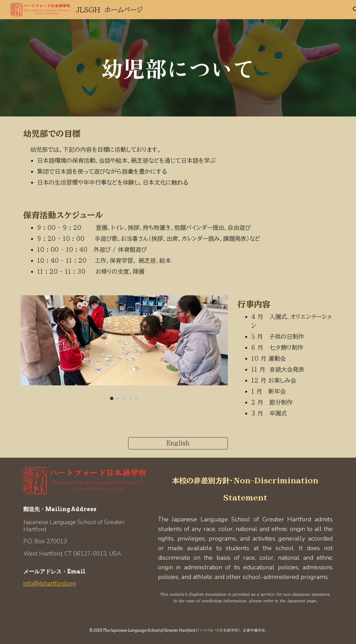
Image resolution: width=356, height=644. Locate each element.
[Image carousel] (124, 348)
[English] (178, 443)
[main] (178, 68)
